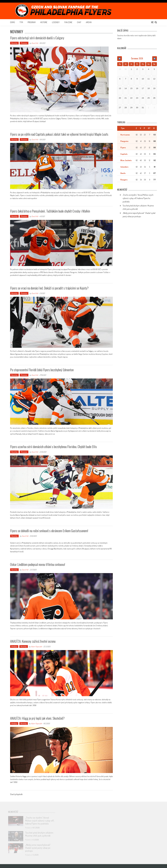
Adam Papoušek (36, 646)
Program (32, 22)
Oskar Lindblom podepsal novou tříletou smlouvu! (38, 564)
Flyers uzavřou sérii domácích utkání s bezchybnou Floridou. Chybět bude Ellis (53, 447)
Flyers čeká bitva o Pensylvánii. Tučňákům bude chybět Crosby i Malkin (50, 211)
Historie (44, 22)
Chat (79, 22)
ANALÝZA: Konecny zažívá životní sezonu (33, 641)
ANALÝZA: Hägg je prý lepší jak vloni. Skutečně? (37, 718)
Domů (13, 22)
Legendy (56, 22)
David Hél (35, 43)
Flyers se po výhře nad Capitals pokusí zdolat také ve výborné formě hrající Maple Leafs (59, 134)
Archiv (89, 22)
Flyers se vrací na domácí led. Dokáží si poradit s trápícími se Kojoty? (49, 288)
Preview (24, 43)
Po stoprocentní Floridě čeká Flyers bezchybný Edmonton (42, 370)
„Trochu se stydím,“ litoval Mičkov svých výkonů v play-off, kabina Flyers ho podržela (138, 198)
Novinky (14, 43)
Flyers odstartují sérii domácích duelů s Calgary (37, 38)
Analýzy (14, 646)
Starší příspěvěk (16, 795)
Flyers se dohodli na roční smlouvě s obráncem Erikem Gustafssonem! (49, 531)
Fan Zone (68, 22)
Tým (21, 22)
